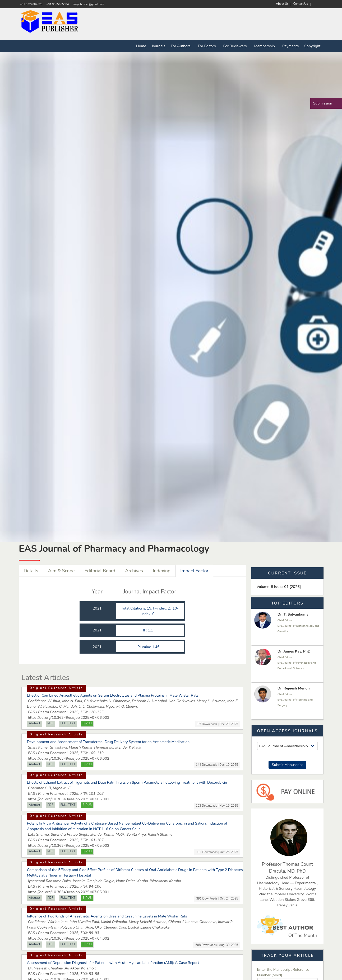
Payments (290, 46)
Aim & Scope (61, 571)
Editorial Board (100, 571)
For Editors (208, 46)
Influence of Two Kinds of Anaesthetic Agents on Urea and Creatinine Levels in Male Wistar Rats (107, 916)
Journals (158, 46)
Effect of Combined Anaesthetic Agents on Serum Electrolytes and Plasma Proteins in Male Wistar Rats (113, 695)
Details (31, 571)
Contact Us (301, 4)
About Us (282, 4)
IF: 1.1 (149, 630)
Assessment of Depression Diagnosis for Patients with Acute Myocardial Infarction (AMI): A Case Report (113, 963)
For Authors (182, 46)
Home (141, 46)
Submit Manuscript (287, 765)
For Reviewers (236, 46)
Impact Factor (194, 571)
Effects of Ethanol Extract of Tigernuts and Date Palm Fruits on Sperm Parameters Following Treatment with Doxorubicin (127, 782)
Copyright (312, 46)
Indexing (162, 571)
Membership (265, 46)
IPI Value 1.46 (148, 647)
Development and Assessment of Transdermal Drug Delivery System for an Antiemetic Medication (108, 742)
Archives (134, 571)
